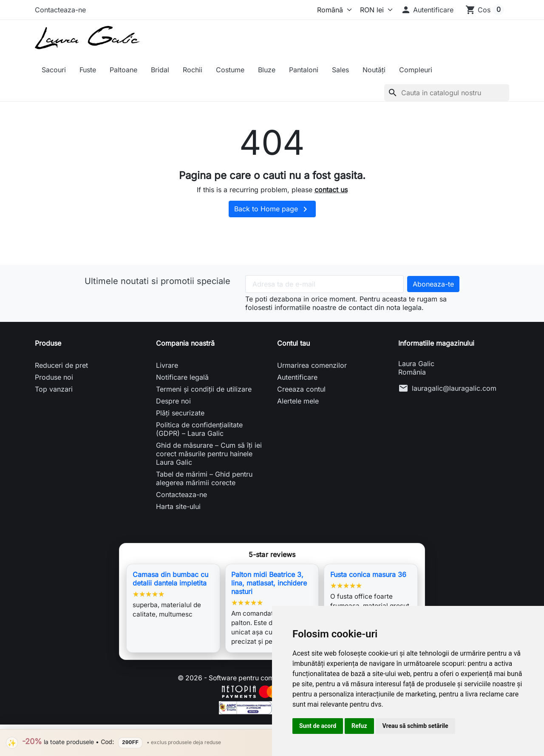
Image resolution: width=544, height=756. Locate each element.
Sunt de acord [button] (318, 726)
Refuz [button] (359, 726)
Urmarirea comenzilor (312, 365)
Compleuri (416, 70)
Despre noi (173, 401)
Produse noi (54, 377)
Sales (340, 70)
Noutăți (374, 70)
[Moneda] (374, 10)
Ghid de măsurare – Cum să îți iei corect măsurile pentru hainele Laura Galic (209, 454)
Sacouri (54, 70)
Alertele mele (298, 401)
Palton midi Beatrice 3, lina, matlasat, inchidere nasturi (269, 583)
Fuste (88, 70)
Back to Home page (272, 209)
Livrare (167, 365)
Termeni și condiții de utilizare (204, 389)
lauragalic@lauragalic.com (454, 388)
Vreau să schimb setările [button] (415, 726)
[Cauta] (447, 93)
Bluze (267, 70)
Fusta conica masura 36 (368, 574)
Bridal (160, 70)
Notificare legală (182, 377)
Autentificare (297, 377)
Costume (230, 70)
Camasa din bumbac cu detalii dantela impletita (170, 579)
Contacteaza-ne (60, 10)
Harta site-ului (178, 506)
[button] (427, 10)
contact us (331, 190)
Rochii (193, 70)
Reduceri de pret (61, 365)
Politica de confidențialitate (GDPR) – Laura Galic (199, 429)
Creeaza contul (301, 389)
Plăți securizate (180, 413)
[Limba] (333, 10)
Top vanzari (54, 389)
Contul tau (293, 343)
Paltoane (123, 70)
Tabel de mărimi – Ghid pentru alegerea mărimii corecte (204, 478)
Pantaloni (304, 70)
